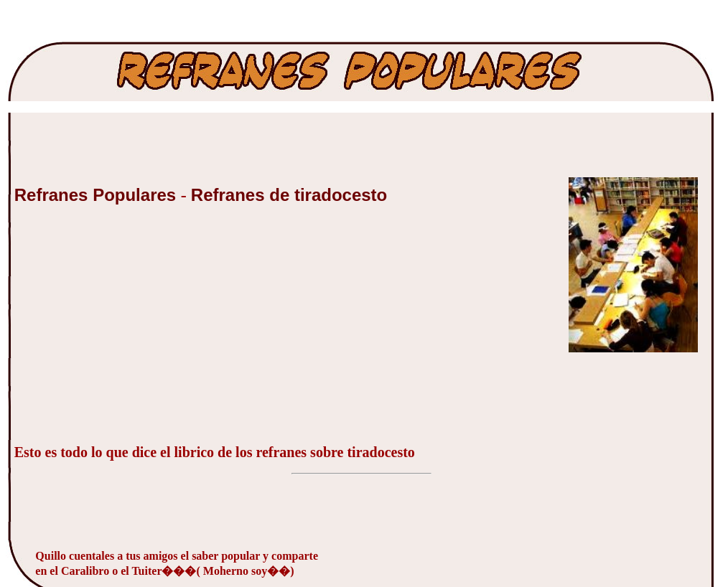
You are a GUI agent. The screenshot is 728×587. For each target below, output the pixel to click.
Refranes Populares (98, 195)
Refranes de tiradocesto (289, 195)
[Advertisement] (122, 332)
